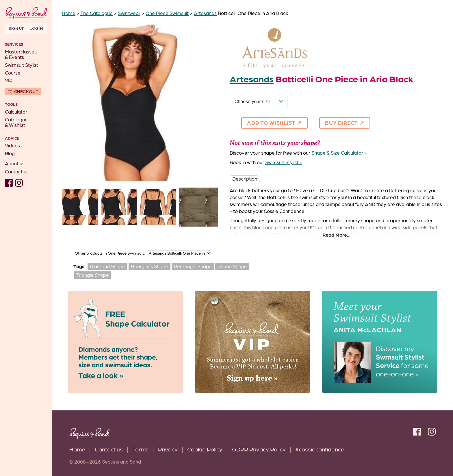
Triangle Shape (93, 275)
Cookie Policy (205, 449)
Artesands (205, 13)
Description (245, 179)
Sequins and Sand (121, 462)
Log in (36, 28)
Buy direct (341, 123)
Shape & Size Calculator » (339, 153)
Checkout (26, 91)
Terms (140, 449)
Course (13, 73)
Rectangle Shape (193, 266)
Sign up (17, 28)
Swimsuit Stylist (22, 65)
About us (15, 163)
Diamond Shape (107, 266)
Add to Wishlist (271, 123)
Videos (12, 145)
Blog (10, 153)
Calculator (16, 112)
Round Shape (232, 266)
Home (77, 449)
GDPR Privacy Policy (259, 449)
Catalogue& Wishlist (16, 122)
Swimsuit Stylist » (284, 162)
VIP (9, 80)
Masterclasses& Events (21, 54)
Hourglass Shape (150, 266)
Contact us (17, 171)
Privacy (168, 449)
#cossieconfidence (320, 449)
